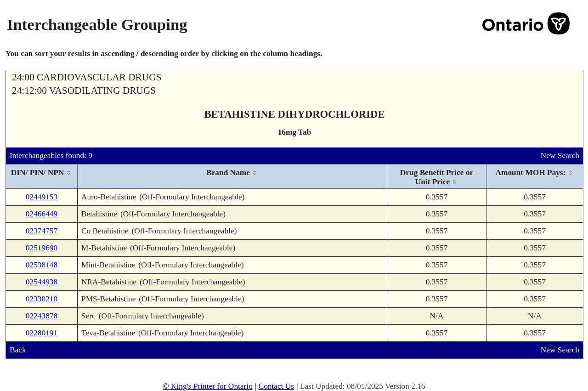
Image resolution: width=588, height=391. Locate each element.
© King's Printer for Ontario (207, 386)
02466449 (42, 214)
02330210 (42, 299)
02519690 (42, 248)
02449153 (42, 197)
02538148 (42, 265)
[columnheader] (42, 177)
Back (18, 350)
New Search (560, 156)
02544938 (42, 282)
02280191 (42, 333)
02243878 (42, 316)
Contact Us (277, 386)
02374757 (42, 231)
